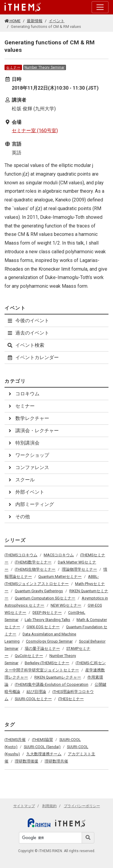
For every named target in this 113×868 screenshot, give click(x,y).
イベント (57, 21)
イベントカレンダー (33, 357)
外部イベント (26, 492)
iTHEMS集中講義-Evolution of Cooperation (52, 684)
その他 (18, 517)
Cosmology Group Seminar (49, 641)
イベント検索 (26, 345)
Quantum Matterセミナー (60, 577)
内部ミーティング (30, 504)
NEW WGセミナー (66, 605)
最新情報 (35, 21)
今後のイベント (28, 321)
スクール (21, 480)
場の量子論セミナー (42, 648)
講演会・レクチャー (33, 431)
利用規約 (49, 806)
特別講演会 (23, 443)
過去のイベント (28, 333)
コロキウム (23, 394)
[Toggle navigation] (100, 7)
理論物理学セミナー (79, 569)
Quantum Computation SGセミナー (45, 598)
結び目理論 (36, 692)
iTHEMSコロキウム (21, 555)
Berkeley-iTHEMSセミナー (47, 663)
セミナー (13, 67)
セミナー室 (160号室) (35, 131)
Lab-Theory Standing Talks (47, 620)
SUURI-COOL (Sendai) (42, 747)
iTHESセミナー (71, 699)
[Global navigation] (23, 7)
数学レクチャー (28, 418)
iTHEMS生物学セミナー (35, 569)
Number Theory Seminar (44, 67)
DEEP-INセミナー (47, 612)
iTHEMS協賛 (42, 740)
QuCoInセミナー (29, 656)
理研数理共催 (56, 761)
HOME (13, 21)
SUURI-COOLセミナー (33, 699)
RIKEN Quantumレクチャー (58, 677)
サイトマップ (24, 806)
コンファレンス (28, 467)
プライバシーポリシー (82, 806)
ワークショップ (28, 455)
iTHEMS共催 (15, 740)
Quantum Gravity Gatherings (39, 591)
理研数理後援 (27, 761)
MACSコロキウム (59, 555)
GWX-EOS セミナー (43, 627)
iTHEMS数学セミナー (33, 562)
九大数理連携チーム (44, 754)
